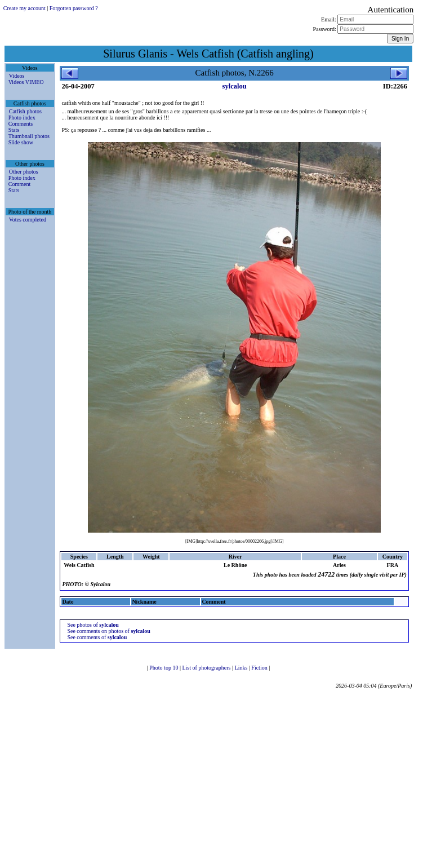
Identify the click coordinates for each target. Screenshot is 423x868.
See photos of (93, 625)
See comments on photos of (109, 631)
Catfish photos (25, 111)
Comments (21, 124)
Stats (14, 130)
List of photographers (207, 668)
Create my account (25, 8)
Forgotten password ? (74, 8)
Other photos (24, 172)
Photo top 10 (164, 668)
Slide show (21, 142)
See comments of (97, 637)
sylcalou (235, 86)
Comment (19, 184)
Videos (17, 76)
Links (242, 668)
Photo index (22, 118)
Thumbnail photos (29, 136)
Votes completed (28, 220)
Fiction (260, 668)
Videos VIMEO (26, 82)
